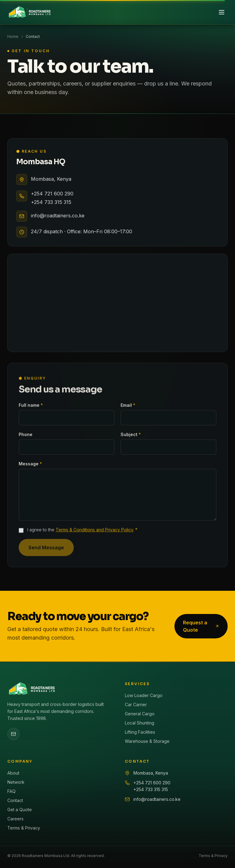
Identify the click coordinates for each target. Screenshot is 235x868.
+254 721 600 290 (52, 194)
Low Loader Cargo (144, 695)
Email (128, 407)
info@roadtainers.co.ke (58, 216)
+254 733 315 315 (51, 202)
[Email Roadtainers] (13, 734)
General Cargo (140, 714)
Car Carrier (136, 705)
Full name (31, 407)
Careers (15, 819)
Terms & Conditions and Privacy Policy (94, 532)
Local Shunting (140, 723)
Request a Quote (201, 626)
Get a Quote (20, 810)
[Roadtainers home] (30, 12)
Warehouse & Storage (147, 741)
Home (13, 36)
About (13, 773)
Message (30, 466)
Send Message (46, 550)
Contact (15, 800)
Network (16, 782)
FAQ (11, 791)
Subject (131, 437)
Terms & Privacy (24, 828)
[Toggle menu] (222, 12)
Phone (26, 437)
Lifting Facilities (140, 732)
